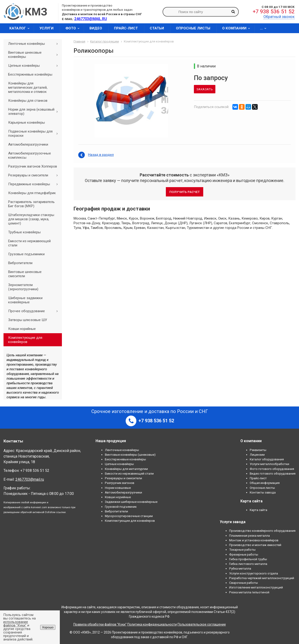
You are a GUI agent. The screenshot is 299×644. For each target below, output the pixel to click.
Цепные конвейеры (35, 66)
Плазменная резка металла (249, 535)
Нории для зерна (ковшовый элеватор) (35, 112)
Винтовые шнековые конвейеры (35, 55)
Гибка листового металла (248, 564)
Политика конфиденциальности (152, 624)
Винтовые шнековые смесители (25, 274)
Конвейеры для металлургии (126, 469)
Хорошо (48, 627)
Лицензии (257, 455)
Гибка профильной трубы (248, 559)
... (265, 28)
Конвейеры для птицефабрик (32, 193)
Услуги (46, 28)
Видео (96, 28)
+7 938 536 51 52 (274, 12)
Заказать (205, 89)
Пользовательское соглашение (202, 624)
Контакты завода (263, 492)
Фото (74, 28)
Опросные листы (193, 28)
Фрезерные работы (244, 554)
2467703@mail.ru (30, 479)
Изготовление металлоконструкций (256, 587)
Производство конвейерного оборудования (262, 531)
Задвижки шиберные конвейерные (131, 502)
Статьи (157, 28)
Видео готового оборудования (273, 473)
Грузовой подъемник (121, 507)
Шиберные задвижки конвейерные (25, 300)
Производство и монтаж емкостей (255, 545)
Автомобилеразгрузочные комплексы (30, 155)
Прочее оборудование (35, 311)
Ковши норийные (22, 329)
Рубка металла (240, 568)
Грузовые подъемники (26, 254)
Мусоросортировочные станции (129, 516)
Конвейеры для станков (28, 101)
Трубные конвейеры (24, 232)
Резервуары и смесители (35, 175)
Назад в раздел (101, 155)
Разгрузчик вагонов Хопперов (33, 166)
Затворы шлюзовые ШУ (28, 320)
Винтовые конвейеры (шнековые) (130, 455)
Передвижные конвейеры (35, 184)
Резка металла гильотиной (249, 592)
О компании (238, 28)
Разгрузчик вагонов (120, 483)
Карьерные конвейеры (27, 122)
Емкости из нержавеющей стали (29, 243)
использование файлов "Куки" (16, 624)
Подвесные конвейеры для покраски (35, 133)
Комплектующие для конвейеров (25, 340)
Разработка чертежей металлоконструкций (262, 578)
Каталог (21, 28)
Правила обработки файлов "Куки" (100, 624)
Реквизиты (258, 450)
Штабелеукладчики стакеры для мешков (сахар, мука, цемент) (31, 219)
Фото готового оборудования (272, 469)
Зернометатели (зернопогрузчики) (23, 287)
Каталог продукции (105, 41)
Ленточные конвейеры (35, 44)
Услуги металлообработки (269, 464)
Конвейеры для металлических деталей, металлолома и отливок (28, 87)
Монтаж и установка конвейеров (254, 540)
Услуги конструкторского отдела (254, 573)
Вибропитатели (20, 263)
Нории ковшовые (118, 488)
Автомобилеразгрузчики (28, 144)
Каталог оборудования (267, 459)
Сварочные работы (244, 583)
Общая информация (265, 483)
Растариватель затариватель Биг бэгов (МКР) (31, 204)
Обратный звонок (279, 17)
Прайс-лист (126, 28)
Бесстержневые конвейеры (30, 74)
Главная (79, 41)
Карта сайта (258, 510)
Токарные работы (242, 549)
